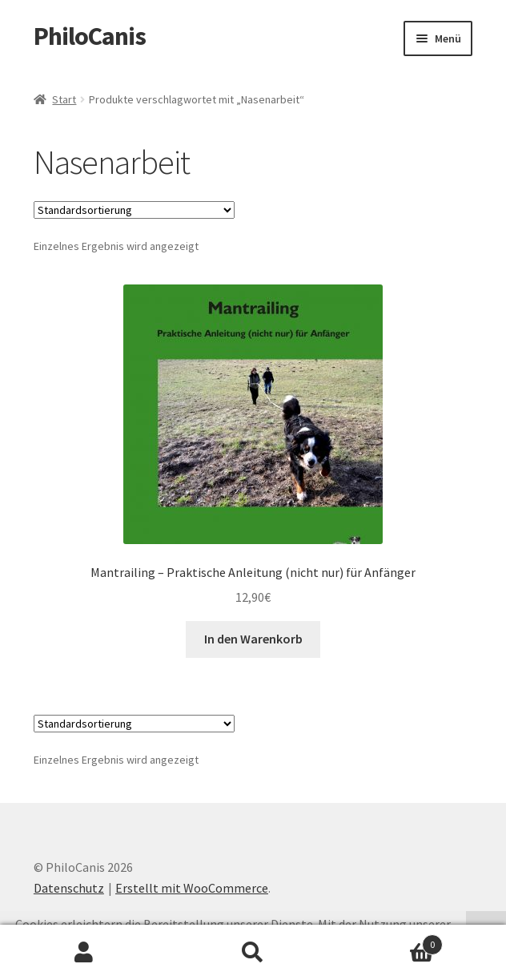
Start (64, 99)
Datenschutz (69, 888)
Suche (253, 953)
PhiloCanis (90, 36)
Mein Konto (84, 953)
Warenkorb (390, 941)
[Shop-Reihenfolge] (134, 210)
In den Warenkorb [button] (253, 639)
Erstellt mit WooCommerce (192, 888)
